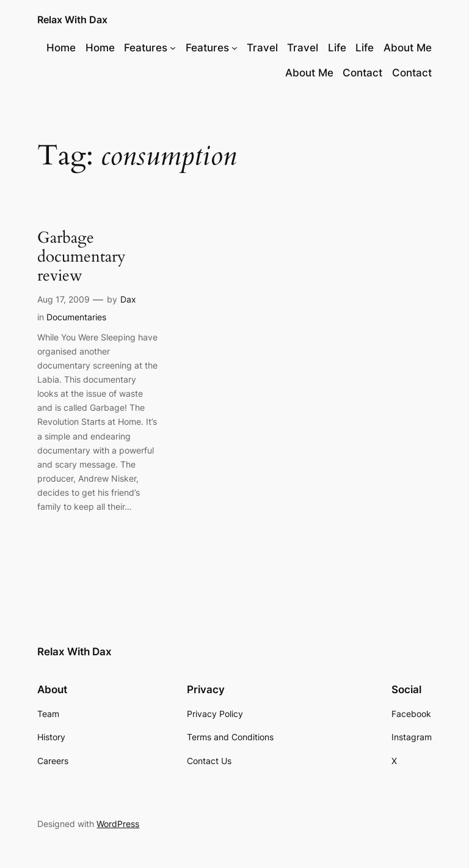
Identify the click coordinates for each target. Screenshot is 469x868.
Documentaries (76, 317)
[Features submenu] (173, 48)
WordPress (118, 824)
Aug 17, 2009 (64, 299)
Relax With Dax (72, 20)
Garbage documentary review (82, 257)
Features (146, 48)
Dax (128, 299)
